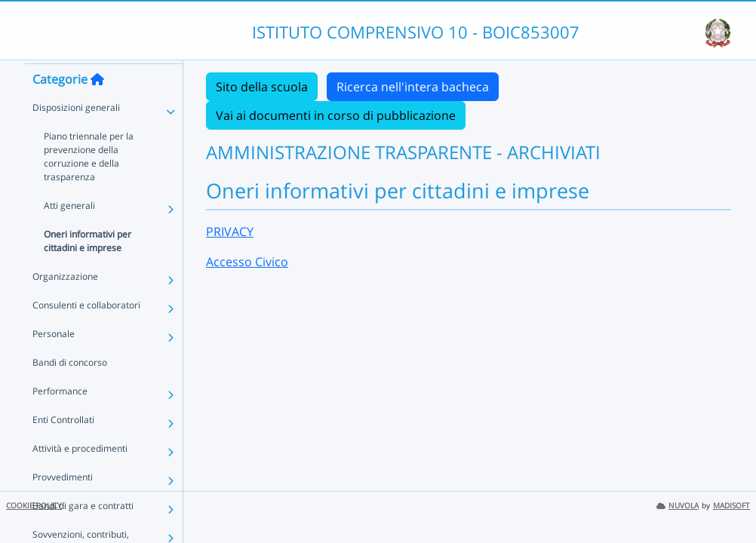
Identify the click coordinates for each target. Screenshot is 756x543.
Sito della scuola (262, 87)
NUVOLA (678, 506)
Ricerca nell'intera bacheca (413, 87)
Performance (60, 418)
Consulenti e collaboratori (86, 332)
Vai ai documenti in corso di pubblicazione (336, 115)
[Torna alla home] (97, 106)
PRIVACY (230, 232)
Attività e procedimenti (80, 476)
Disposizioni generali (76, 135)
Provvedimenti (63, 504)
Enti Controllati (63, 447)
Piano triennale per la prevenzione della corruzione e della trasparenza (89, 184)
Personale (54, 361)
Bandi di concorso (70, 390)
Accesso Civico (247, 262)
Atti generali (69, 233)
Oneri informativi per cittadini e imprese (88, 268)
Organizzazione (65, 304)
